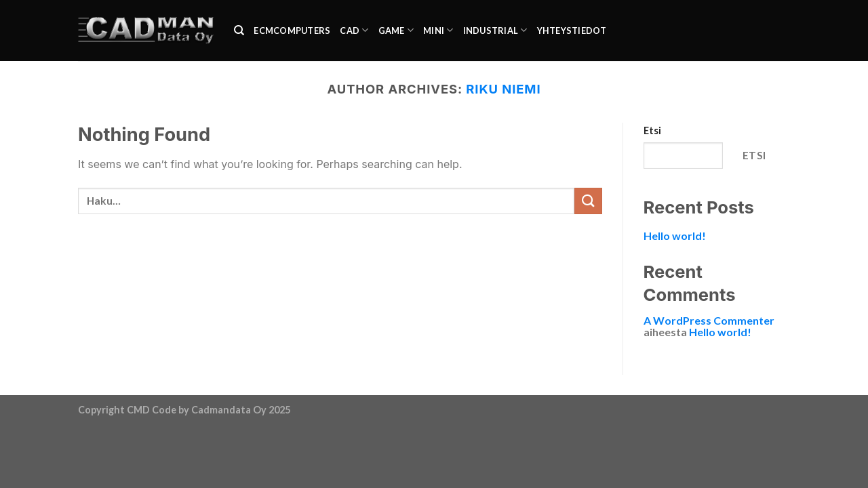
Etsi (652, 130)
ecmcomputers (292, 30)
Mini (438, 30)
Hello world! (675, 236)
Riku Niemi (503, 89)
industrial (495, 30)
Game (396, 30)
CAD (354, 30)
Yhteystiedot (572, 30)
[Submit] (588, 201)
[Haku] (239, 30)
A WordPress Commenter (709, 320)
